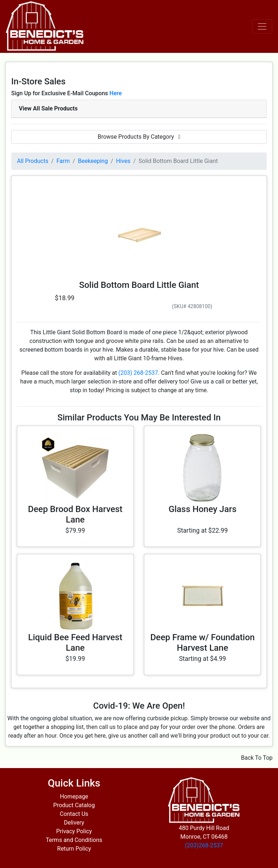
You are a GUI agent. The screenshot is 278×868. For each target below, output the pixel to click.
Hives (123, 161)
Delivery (74, 823)
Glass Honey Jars (203, 509)
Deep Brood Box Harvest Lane (75, 514)
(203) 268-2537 (138, 373)
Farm (63, 161)
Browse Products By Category (139, 137)
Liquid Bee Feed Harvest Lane (75, 643)
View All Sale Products (48, 108)
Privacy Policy (74, 831)
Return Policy (74, 849)
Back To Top (257, 758)
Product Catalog (74, 805)
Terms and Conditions (74, 840)
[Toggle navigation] (262, 26)
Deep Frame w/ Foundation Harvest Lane (202, 643)
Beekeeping (93, 161)
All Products (33, 161)
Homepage (74, 796)
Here (115, 93)
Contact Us (74, 814)
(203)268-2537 (204, 845)
